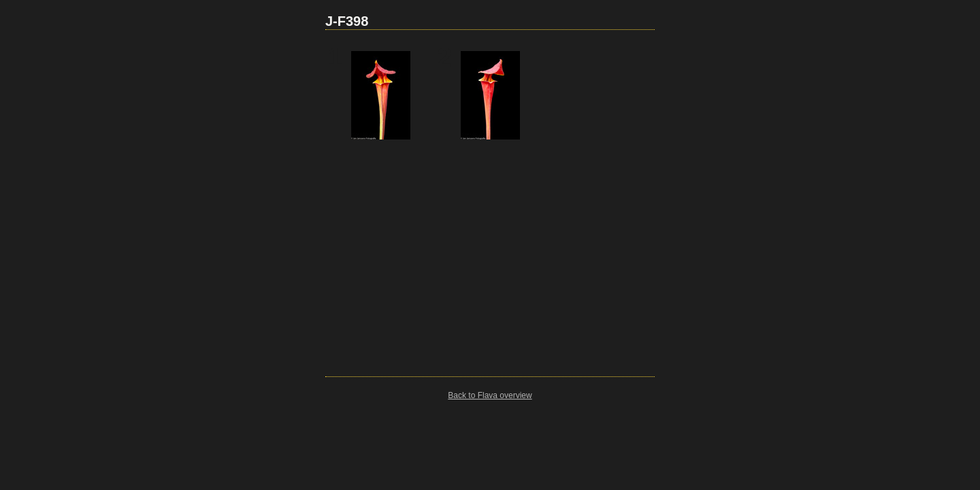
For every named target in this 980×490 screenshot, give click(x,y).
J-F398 (347, 21)
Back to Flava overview (490, 395)
